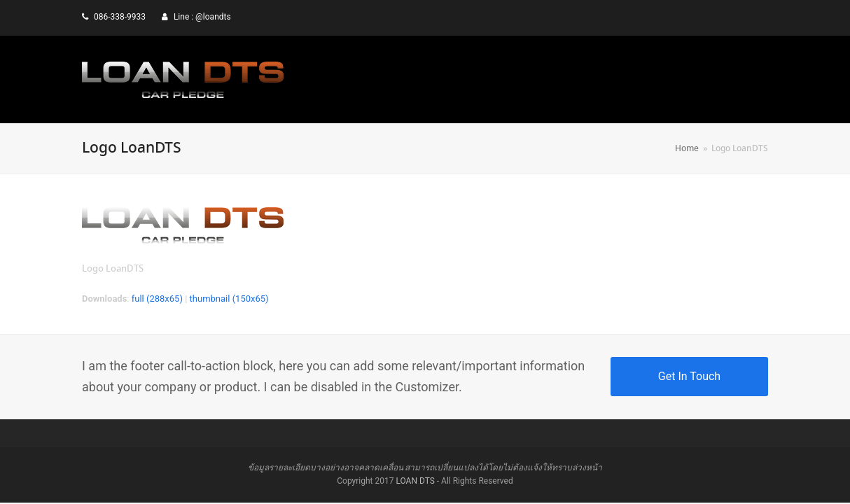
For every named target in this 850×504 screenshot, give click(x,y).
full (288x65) (157, 299)
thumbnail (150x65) (229, 299)
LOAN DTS (415, 481)
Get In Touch (689, 376)
